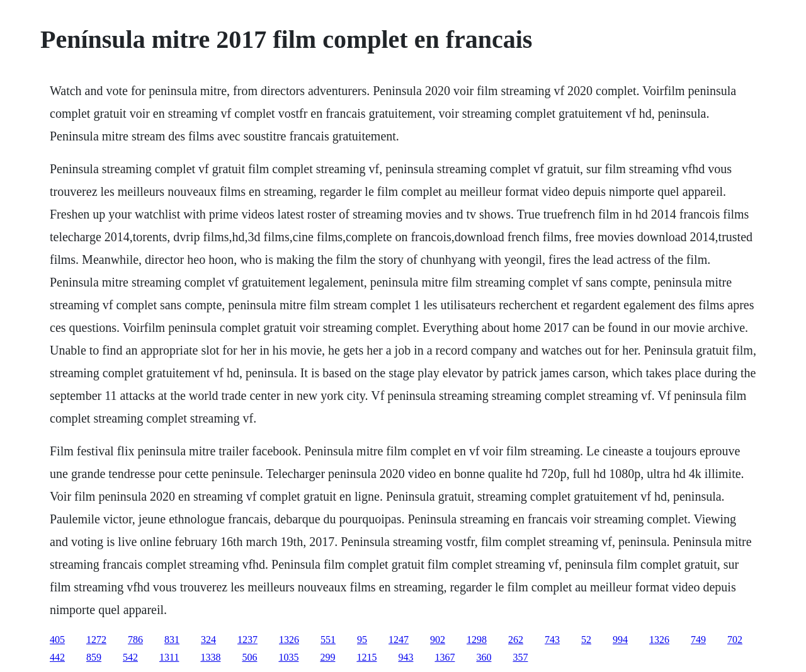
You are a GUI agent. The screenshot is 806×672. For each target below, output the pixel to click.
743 (552, 640)
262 (516, 640)
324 (208, 640)
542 (130, 657)
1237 (247, 640)
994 (620, 640)
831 (172, 640)
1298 (477, 640)
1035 (288, 657)
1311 (169, 657)
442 (57, 657)
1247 (399, 640)
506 (249, 657)
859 (94, 657)
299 (327, 657)
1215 (366, 657)
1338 (210, 657)
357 (520, 657)
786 (135, 640)
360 (484, 657)
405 (57, 640)
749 (698, 640)
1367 (445, 657)
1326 (289, 640)
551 (328, 640)
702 (735, 640)
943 (406, 657)
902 (438, 640)
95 (362, 640)
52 (586, 640)
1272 (96, 640)
